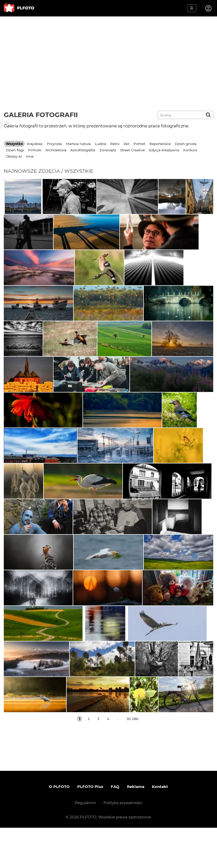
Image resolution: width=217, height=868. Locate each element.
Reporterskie (160, 144)
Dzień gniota (186, 144)
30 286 (132, 759)
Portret (139, 144)
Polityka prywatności (123, 843)
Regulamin (85, 843)
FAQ (115, 827)
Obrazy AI (14, 156)
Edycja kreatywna (164, 150)
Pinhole (35, 150)
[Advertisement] (108, 54)
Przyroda (54, 144)
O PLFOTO (59, 827)
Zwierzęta (108, 150)
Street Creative (132, 150)
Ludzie (101, 144)
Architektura (56, 150)
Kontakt (160, 827)
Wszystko (14, 144)
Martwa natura (78, 144)
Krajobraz (35, 144)
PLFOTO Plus (90, 827)
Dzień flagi (15, 150)
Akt (127, 144)
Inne (30, 156)
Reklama (136, 827)
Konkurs (190, 150)
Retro (115, 144)
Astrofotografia (83, 150)
